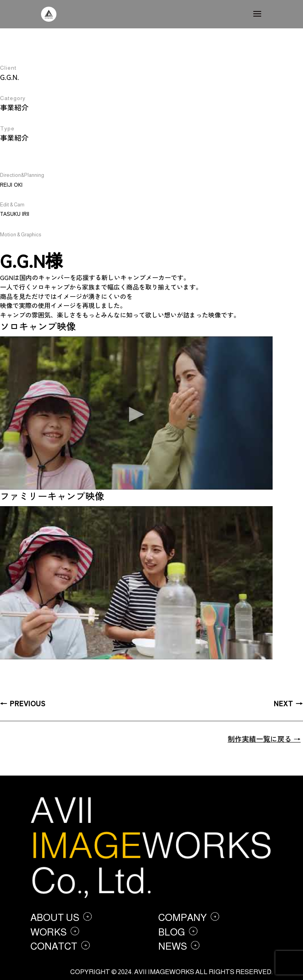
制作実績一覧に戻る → (264, 739)
